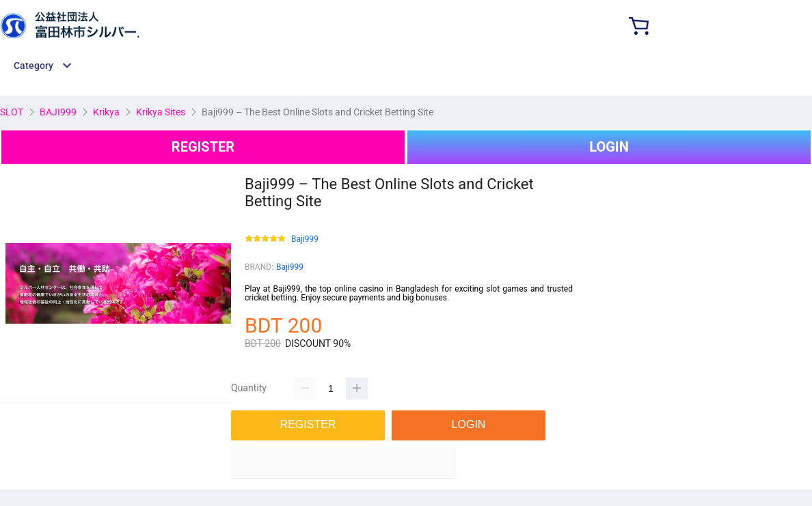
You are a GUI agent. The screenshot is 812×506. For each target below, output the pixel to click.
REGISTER (203, 147)
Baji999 (305, 239)
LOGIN (609, 147)
